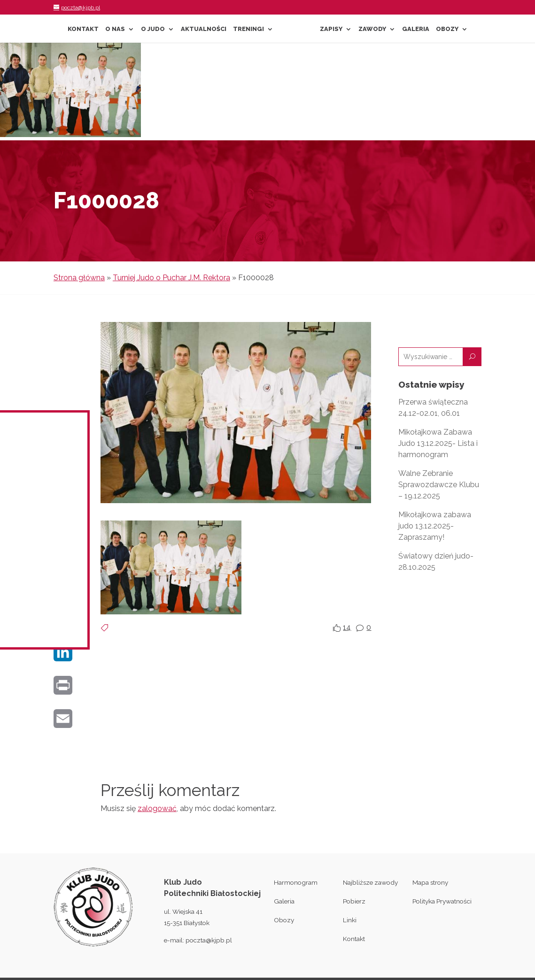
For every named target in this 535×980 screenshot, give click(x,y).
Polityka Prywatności (442, 901)
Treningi (248, 29)
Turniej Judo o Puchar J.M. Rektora (171, 278)
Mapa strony (430, 882)
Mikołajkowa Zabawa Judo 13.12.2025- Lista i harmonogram (438, 443)
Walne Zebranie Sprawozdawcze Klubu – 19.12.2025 (439, 485)
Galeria (416, 29)
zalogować (157, 808)
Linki (350, 920)
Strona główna (79, 278)
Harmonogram (296, 882)
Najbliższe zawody (370, 882)
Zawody (372, 29)
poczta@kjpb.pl (209, 940)
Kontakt (83, 29)
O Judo (153, 29)
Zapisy (331, 29)
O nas (115, 29)
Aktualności (204, 29)
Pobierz (354, 901)
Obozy (447, 29)
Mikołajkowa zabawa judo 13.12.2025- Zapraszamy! (435, 526)
